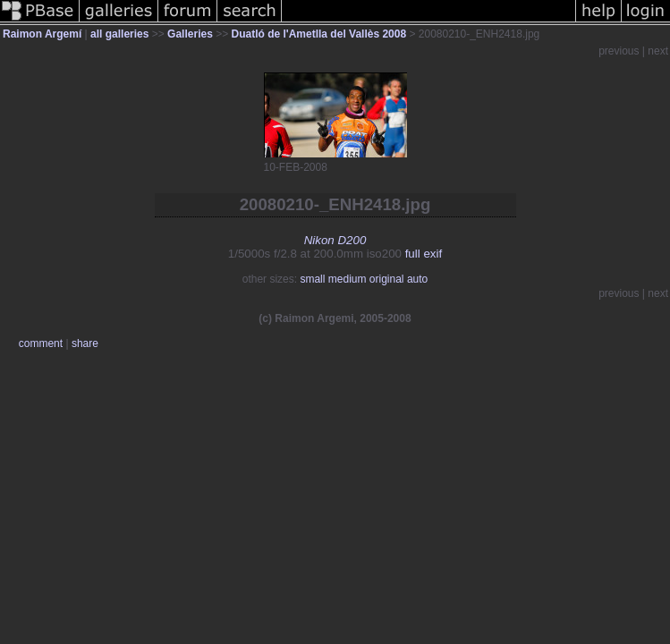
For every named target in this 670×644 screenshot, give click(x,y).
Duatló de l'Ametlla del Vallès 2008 (319, 34)
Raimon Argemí (42, 34)
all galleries (119, 34)
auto (417, 279)
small (312, 279)
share (85, 343)
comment (41, 343)
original (387, 279)
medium (348, 279)
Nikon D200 (335, 240)
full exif (424, 254)
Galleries (190, 34)
